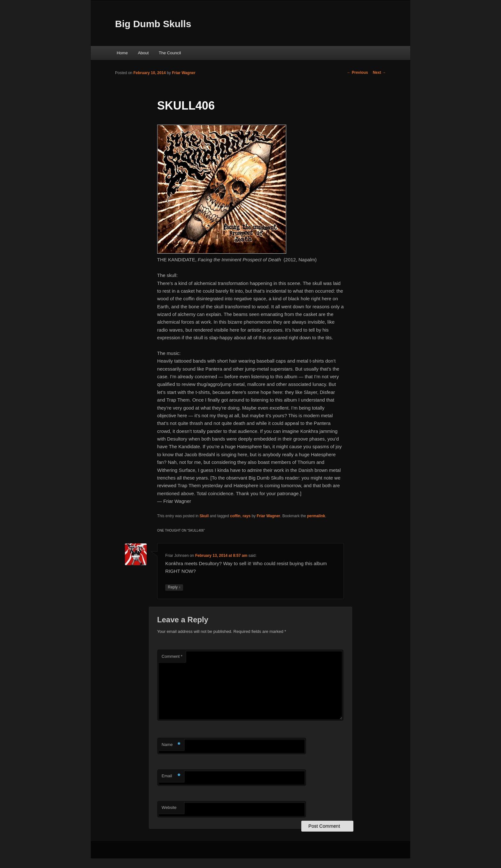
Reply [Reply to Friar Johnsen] (174, 587)
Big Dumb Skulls (153, 24)
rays (247, 516)
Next (379, 73)
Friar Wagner (184, 73)
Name (171, 745)
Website (169, 807)
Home (122, 53)
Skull (204, 516)
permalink (316, 516)
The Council (170, 53)
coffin (235, 516)
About (143, 53)
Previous (358, 73)
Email (171, 776)
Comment (172, 656)
